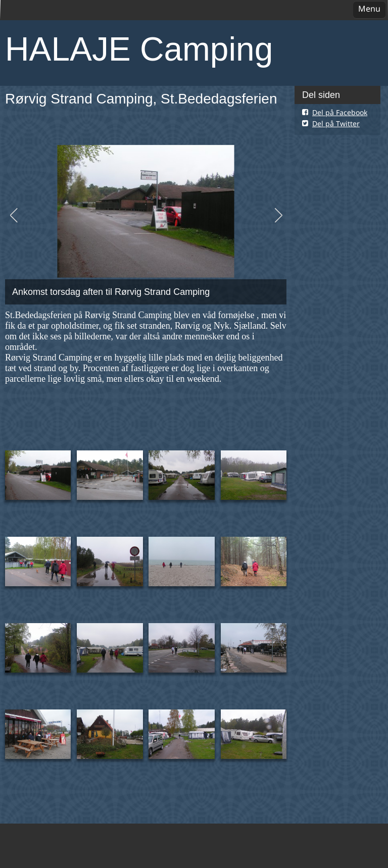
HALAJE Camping (139, 49)
